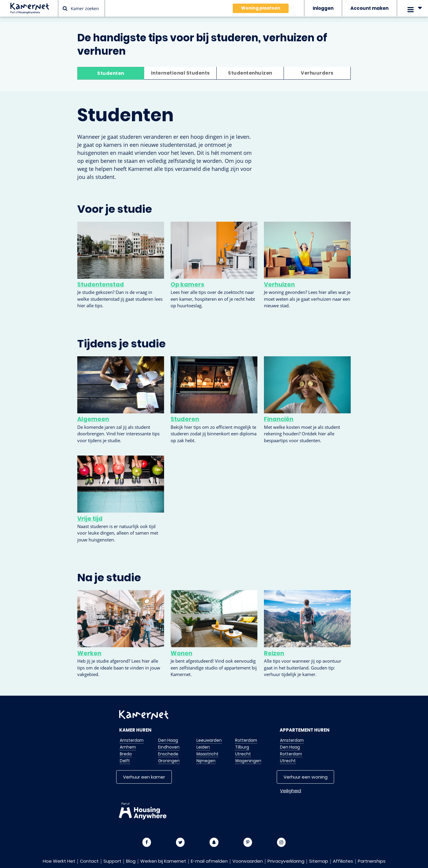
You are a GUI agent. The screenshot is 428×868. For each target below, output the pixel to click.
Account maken (369, 8)
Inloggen (323, 8)
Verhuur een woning (306, 777)
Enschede (168, 754)
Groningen (169, 761)
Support (112, 861)
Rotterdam (246, 740)
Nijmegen (206, 761)
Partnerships (372, 861)
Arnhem (128, 747)
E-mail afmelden (209, 861)
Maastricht (207, 754)
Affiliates (343, 861)
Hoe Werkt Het (59, 861)
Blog (131, 861)
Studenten (111, 73)
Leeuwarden (209, 740)
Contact (89, 861)
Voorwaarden (248, 861)
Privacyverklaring (286, 861)
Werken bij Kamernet (163, 861)
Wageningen (248, 761)
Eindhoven (169, 747)
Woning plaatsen (261, 8)
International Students (180, 73)
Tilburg (242, 747)
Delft (125, 761)
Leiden (203, 747)
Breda (126, 754)
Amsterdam (132, 740)
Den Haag (168, 740)
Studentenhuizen (250, 73)
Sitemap (319, 861)
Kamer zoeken (81, 8)
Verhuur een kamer (144, 777)
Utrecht (243, 754)
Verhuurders (317, 73)
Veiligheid (291, 790)
